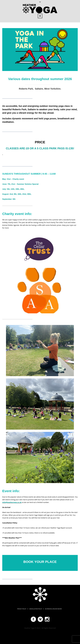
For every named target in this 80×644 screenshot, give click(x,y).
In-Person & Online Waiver (53, 609)
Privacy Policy (22, 609)
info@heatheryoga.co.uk (12, 502)
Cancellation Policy (36, 609)
